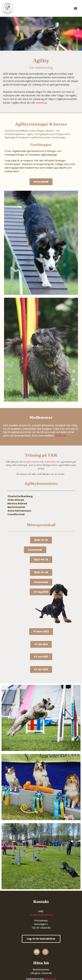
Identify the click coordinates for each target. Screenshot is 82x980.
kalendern (51, 462)
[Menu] (76, 8)
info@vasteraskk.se (41, 915)
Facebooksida (31, 462)
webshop (41, 103)
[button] (35, 550)
